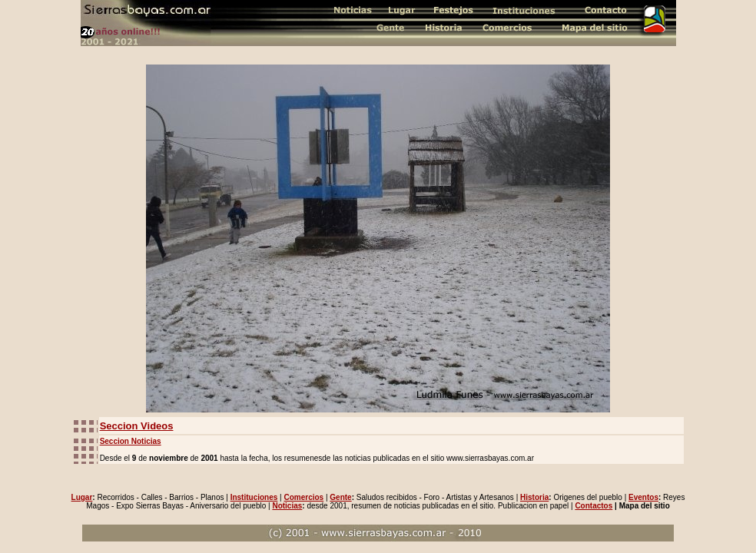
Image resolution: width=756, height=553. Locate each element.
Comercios (303, 497)
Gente (340, 497)
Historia (534, 497)
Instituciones (254, 497)
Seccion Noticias (131, 441)
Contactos (594, 506)
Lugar (82, 497)
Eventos (643, 497)
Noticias (287, 506)
